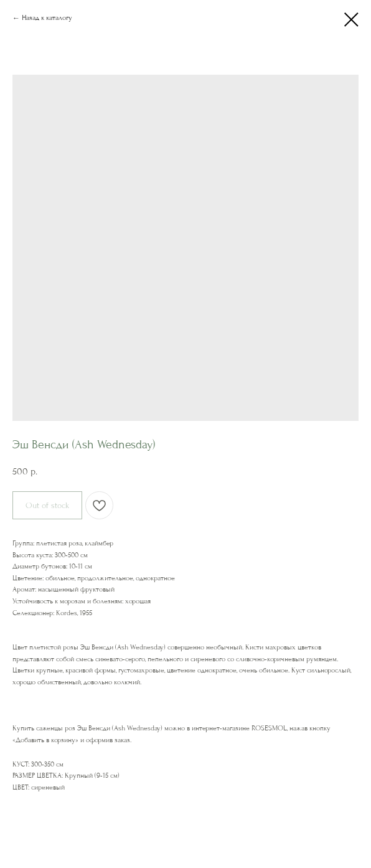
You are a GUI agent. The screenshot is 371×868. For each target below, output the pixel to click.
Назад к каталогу (47, 18)
